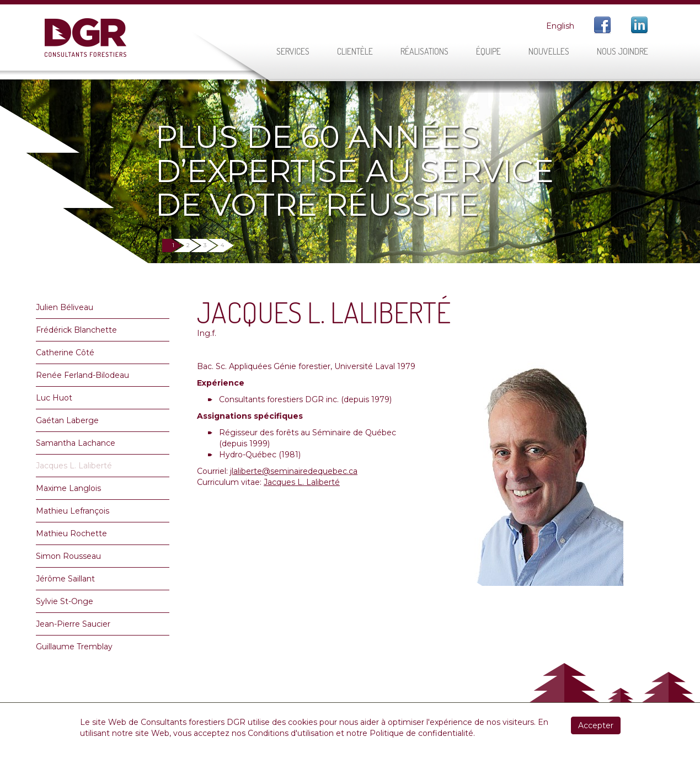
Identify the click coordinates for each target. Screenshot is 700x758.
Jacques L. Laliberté (74, 466)
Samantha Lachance (76, 443)
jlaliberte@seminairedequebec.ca (294, 471)
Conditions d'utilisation (291, 733)
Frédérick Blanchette (76, 330)
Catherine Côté (65, 353)
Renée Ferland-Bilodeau (82, 375)
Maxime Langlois (68, 488)
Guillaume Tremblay (74, 647)
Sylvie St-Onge (65, 601)
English (560, 26)
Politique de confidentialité (421, 733)
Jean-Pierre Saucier (73, 624)
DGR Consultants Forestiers (86, 38)
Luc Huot (54, 398)
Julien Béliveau (65, 307)
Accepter (596, 725)
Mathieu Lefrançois (73, 511)
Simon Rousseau (68, 556)
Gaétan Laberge (67, 420)
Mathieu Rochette (71, 533)
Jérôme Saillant (65, 579)
